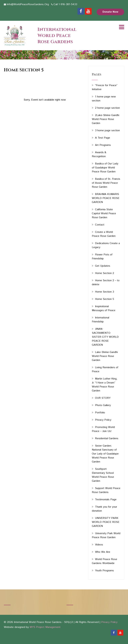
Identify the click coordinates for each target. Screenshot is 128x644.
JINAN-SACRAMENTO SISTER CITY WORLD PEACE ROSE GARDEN (105, 337)
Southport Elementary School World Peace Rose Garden (103, 475)
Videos (99, 545)
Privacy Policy (103, 420)
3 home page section (107, 131)
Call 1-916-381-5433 (65, 4)
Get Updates (103, 266)
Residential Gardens (107, 438)
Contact (100, 225)
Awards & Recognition (99, 154)
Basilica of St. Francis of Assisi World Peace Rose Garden (106, 183)
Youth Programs (104, 571)
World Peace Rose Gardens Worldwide (104, 561)
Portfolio (100, 413)
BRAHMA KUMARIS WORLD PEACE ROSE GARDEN (106, 198)
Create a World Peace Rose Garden (104, 234)
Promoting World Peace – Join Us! (103, 429)
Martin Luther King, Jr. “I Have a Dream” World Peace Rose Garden (105, 385)
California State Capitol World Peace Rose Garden (104, 213)
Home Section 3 (104, 292)
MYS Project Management (45, 627)
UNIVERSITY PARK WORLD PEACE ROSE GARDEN (106, 522)
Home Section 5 (104, 299)
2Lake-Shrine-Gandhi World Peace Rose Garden (105, 119)
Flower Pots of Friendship (102, 257)
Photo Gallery (103, 405)
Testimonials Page (106, 500)
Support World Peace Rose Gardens (106, 490)
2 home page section (107, 108)
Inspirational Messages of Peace (104, 308)
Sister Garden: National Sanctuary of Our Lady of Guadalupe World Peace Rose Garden (105, 454)
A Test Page (102, 138)
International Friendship (100, 320)
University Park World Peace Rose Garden (106, 535)
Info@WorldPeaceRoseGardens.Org (28, 4)
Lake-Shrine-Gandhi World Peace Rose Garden (105, 356)
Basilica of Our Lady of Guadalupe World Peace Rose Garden (105, 168)
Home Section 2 (104, 273)
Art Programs (103, 145)
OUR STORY (103, 398)
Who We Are (103, 552)
